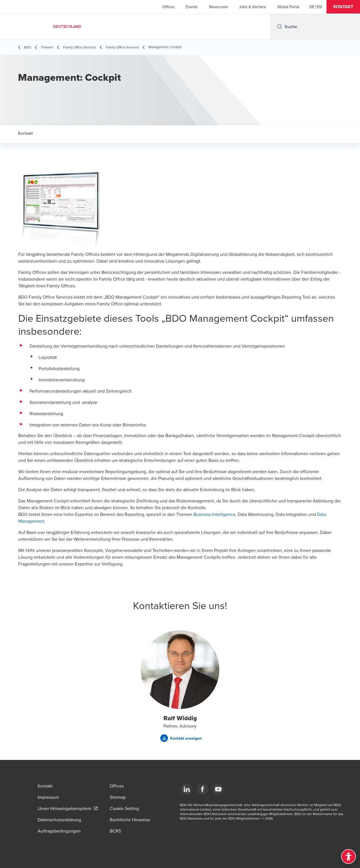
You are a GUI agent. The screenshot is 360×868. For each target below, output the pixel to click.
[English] (319, 7)
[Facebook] (202, 789)
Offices (168, 7)
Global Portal (288, 7)
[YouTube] (218, 789)
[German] (312, 7)
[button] (343, 7)
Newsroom (218, 7)
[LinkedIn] (187, 789)
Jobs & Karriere (253, 7)
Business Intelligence (214, 514)
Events (192, 7)
